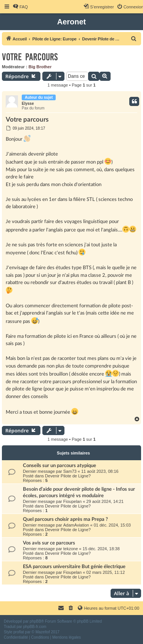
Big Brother (40, 67)
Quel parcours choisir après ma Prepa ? (65, 519)
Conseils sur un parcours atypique (59, 466)
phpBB (35, 621)
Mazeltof (43, 632)
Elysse (28, 104)
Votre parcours (30, 57)
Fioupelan (72, 501)
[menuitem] (20, 7)
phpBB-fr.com (35, 627)
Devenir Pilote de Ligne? (68, 476)
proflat (19, 632)
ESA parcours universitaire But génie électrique (74, 567)
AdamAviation (76, 525)
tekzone (71, 549)
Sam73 (70, 471)
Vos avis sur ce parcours (49, 543)
